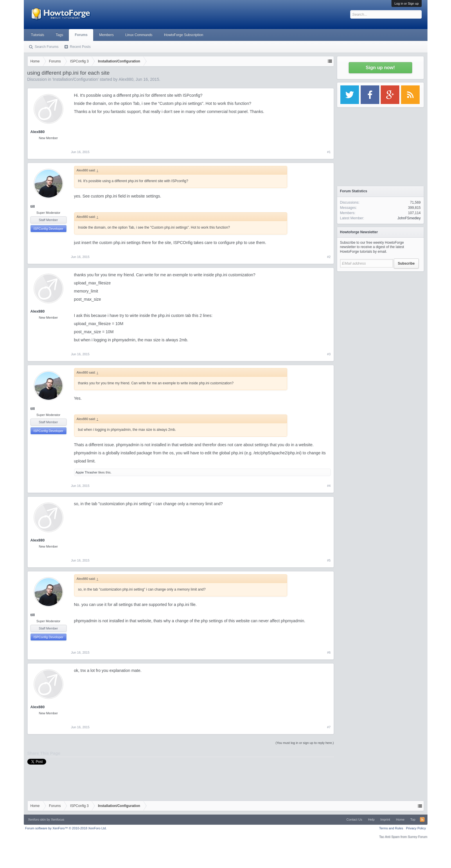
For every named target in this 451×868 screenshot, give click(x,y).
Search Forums (47, 47)
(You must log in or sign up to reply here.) (305, 743)
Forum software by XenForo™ (66, 828)
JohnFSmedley (409, 218)
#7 (329, 727)
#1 (329, 152)
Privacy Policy (416, 828)
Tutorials (38, 35)
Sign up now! (380, 68)
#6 (329, 652)
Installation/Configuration (76, 79)
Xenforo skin (37, 819)
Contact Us (354, 819)
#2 (329, 257)
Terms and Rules (391, 828)
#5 (329, 560)
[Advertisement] (380, 311)
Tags (59, 35)
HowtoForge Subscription (184, 35)
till (33, 206)
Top (413, 819)
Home (400, 819)
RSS (422, 819)
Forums (81, 35)
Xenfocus (58, 819)
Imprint (385, 819)
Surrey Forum (417, 837)
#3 (329, 354)
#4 (329, 486)
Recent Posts (80, 47)
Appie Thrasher (87, 472)
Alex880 (126, 79)
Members (106, 35)
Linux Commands (139, 35)
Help (371, 819)
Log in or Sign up (406, 3)
